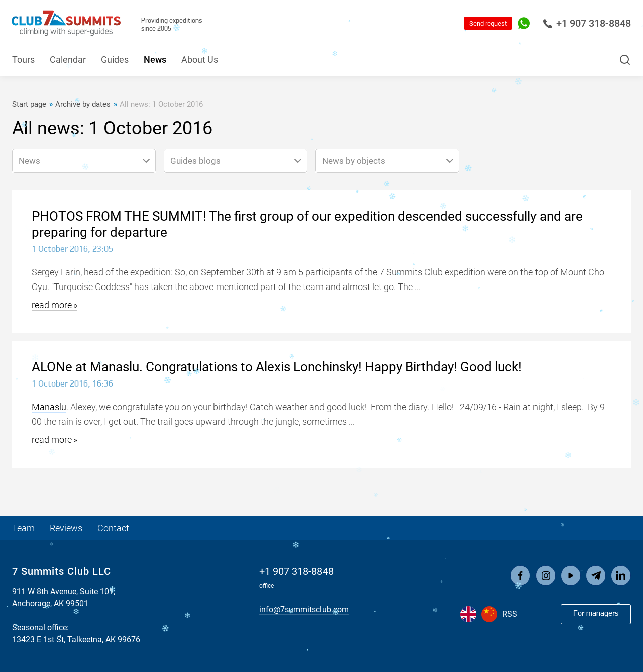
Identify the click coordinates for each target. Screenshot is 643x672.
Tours (23, 60)
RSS (510, 614)
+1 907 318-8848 (587, 23)
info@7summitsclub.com (304, 609)
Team (23, 528)
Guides (115, 60)
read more (52, 305)
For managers (596, 614)
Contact (113, 528)
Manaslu (49, 407)
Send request (488, 23)
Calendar (68, 60)
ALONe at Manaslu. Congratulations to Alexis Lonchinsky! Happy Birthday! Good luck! (277, 367)
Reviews (66, 528)
